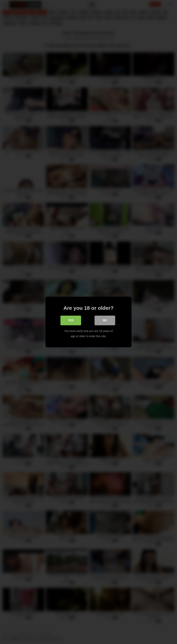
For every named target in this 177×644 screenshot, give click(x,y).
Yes (71, 320)
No (105, 320)
